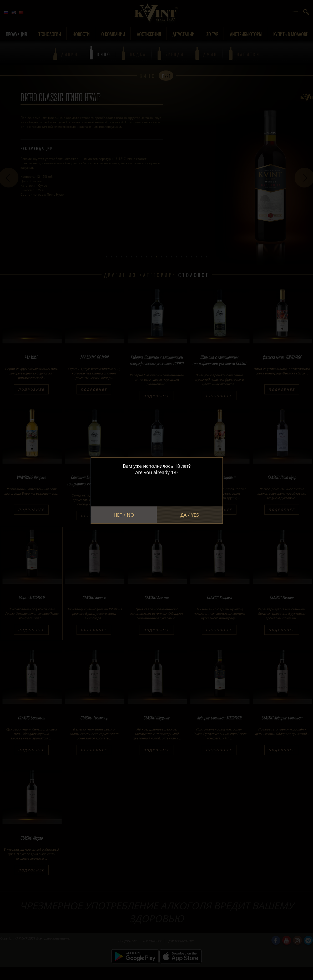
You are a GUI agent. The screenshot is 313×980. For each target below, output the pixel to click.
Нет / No (124, 515)
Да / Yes (190, 515)
